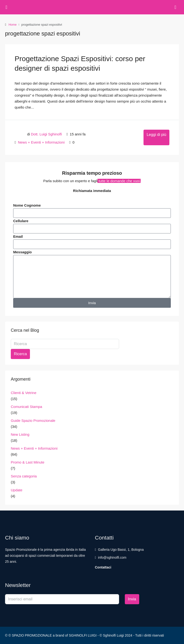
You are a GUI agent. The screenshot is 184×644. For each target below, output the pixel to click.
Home (13, 25)
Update (17, 490)
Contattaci (103, 567)
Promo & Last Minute (28, 462)
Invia (132, 599)
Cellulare (21, 221)
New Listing (20, 434)
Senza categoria (24, 476)
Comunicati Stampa (26, 406)
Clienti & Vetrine (24, 392)
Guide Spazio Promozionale (33, 420)
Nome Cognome (27, 205)
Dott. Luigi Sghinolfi (46, 134)
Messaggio (23, 252)
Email (18, 236)
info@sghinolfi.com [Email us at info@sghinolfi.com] (112, 557)
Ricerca (20, 354)
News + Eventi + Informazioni (41, 142)
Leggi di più (156, 134)
